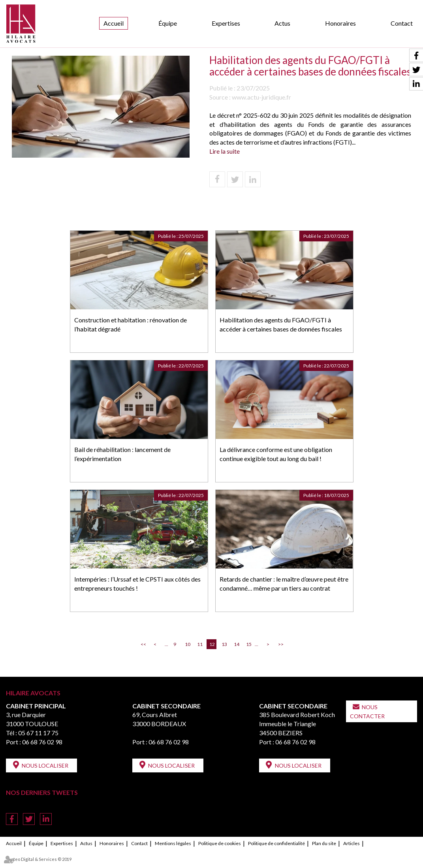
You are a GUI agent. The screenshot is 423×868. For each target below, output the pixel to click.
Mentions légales (173, 843)
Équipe (168, 23)
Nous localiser (45, 765)
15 (249, 644)
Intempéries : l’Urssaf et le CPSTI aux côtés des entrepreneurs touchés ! (137, 584)
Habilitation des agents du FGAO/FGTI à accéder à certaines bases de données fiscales (281, 324)
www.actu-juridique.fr (261, 97)
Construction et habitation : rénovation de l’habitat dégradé (131, 324)
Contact (402, 23)
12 (212, 644)
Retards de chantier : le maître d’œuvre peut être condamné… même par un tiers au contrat (284, 584)
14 (237, 644)
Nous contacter (367, 712)
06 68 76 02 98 (42, 742)
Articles (352, 843)
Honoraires (340, 23)
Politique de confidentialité (276, 843)
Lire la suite (225, 151)
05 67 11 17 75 (38, 733)
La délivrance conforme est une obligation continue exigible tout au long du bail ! (276, 454)
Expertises (226, 23)
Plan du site (324, 843)
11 (200, 644)
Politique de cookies (220, 843)
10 (188, 644)
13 (224, 644)
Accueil (114, 23)
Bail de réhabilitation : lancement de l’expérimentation (122, 454)
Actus (282, 23)
